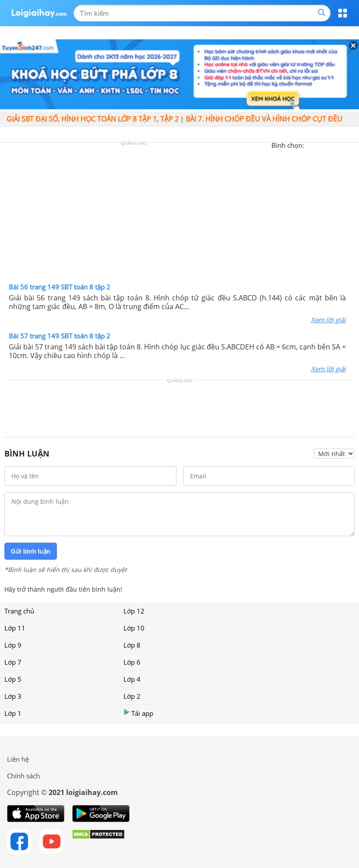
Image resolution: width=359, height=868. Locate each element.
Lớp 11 (15, 628)
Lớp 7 (13, 662)
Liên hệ (18, 759)
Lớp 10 (134, 628)
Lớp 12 (134, 611)
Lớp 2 (132, 696)
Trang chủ (19, 611)
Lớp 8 (132, 645)
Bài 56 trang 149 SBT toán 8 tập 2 (60, 287)
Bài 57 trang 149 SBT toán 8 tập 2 (60, 336)
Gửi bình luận (31, 551)
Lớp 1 (13, 713)
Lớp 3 (13, 696)
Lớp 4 (132, 679)
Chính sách (23, 776)
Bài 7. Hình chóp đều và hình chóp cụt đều (264, 119)
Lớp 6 (132, 662)
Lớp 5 (13, 679)
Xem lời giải (328, 320)
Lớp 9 (13, 645)
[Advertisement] (179, 215)
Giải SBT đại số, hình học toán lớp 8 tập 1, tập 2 (93, 119)
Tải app (138, 713)
